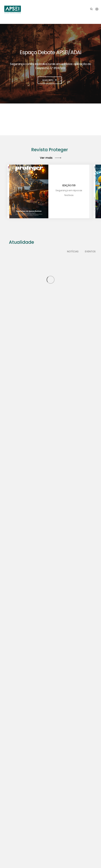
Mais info (50, 80)
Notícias (73, 251)
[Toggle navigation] (97, 9)
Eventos (90, 251)
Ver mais (50, 158)
